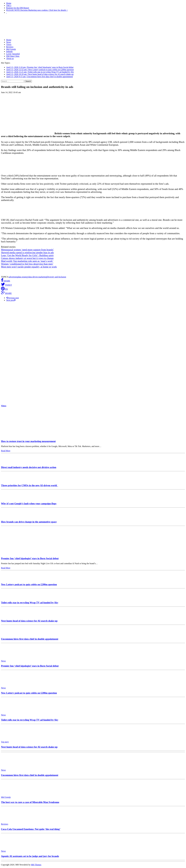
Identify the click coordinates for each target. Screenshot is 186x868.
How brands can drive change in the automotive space (29, 522)
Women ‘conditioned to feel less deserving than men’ (27, 264)
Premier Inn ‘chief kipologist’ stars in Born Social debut (30, 558)
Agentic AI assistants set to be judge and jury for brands (30, 856)
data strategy (23, 277)
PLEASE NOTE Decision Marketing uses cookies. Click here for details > (37, 10)
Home (9, 3)
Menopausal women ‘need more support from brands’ (27, 250)
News (9, 42)
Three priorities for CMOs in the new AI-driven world (30, 485)
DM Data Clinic (13, 56)
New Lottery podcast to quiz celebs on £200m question (29, 584)
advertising (13, 277)
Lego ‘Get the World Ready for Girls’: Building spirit (27, 255)
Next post (11, 300)
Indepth (9, 51)
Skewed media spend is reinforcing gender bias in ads (27, 253)
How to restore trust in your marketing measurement (28, 441)
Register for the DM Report (18, 8)
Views (9, 44)
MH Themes (36, 865)
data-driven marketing (38, 277)
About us (10, 58)
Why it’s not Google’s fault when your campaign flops (29, 504)
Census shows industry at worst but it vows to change (27, 258)
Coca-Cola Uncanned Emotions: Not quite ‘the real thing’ (31, 829)
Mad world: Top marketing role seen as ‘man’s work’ (27, 261)
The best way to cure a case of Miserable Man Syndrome (30, 802)
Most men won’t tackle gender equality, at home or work (29, 267)
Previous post (13, 298)
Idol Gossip (11, 49)
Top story (5, 742)
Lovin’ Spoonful (13, 54)
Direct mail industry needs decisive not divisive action (29, 467)
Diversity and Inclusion (56, 277)
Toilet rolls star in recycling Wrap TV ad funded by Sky (30, 603)
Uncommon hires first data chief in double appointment (30, 639)
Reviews (10, 47)
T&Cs (9, 6)
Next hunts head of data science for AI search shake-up (29, 621)
